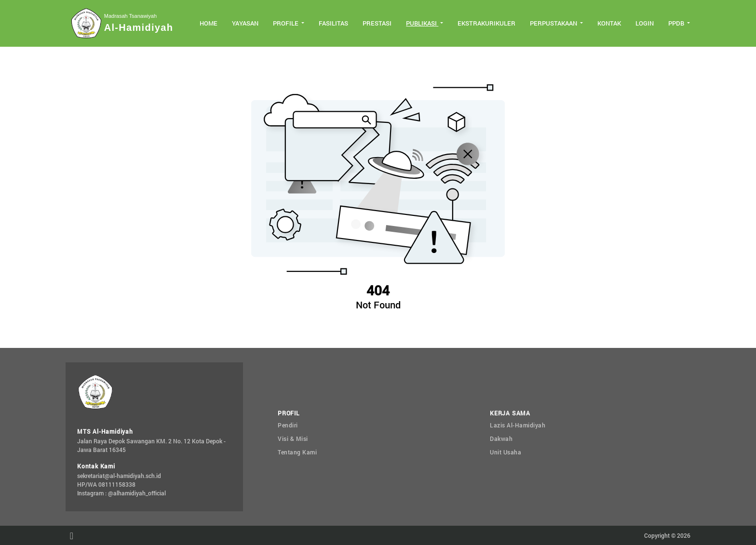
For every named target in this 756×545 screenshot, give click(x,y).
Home (209, 23)
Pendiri (288, 425)
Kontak (609, 23)
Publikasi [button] (422, 23)
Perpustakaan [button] (554, 23)
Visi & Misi (293, 439)
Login (645, 23)
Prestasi (377, 23)
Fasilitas (333, 23)
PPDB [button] (677, 23)
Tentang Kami (297, 452)
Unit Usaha (506, 452)
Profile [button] (286, 23)
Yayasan (245, 23)
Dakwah (501, 439)
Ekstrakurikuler (486, 23)
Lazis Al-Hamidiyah (518, 425)
